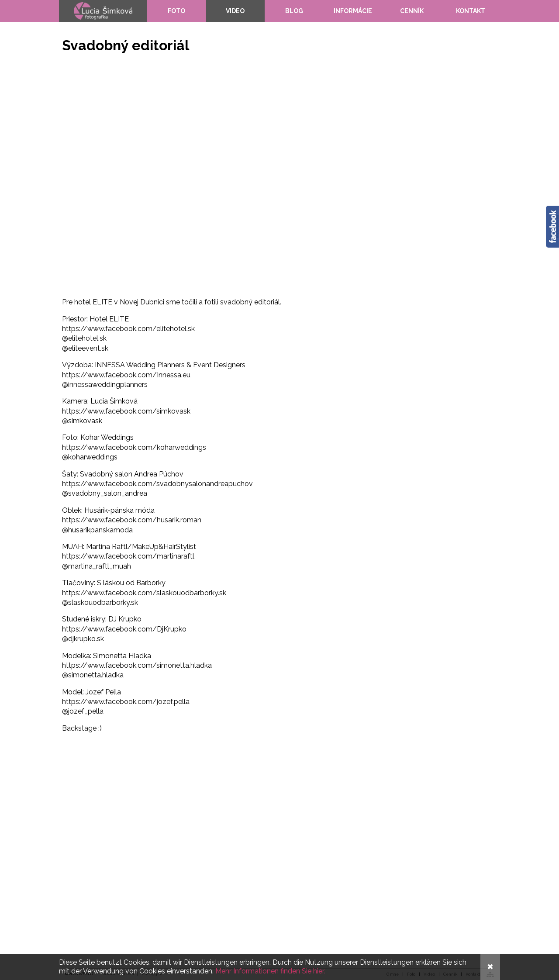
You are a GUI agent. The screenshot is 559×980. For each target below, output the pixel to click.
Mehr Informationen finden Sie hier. (270, 971)
